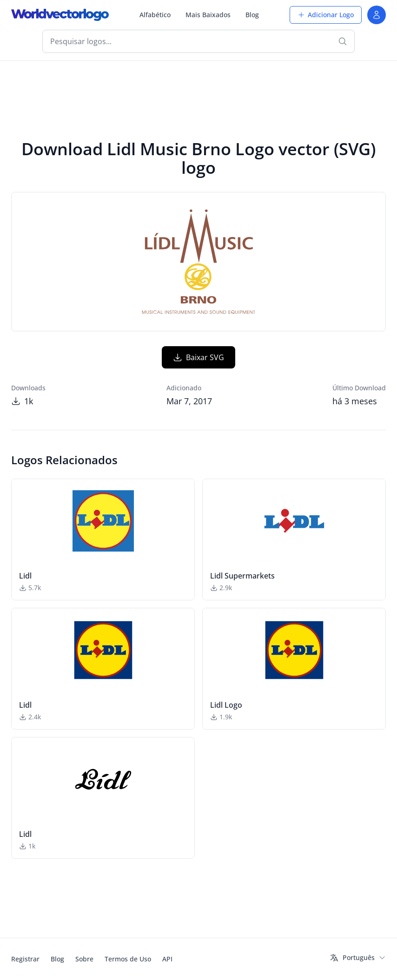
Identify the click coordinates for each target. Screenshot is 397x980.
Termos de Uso (128, 959)
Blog (252, 15)
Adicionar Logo (326, 15)
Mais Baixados (208, 15)
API (167, 959)
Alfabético (155, 15)
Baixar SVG (198, 357)
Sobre (84, 959)
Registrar (25, 959)
